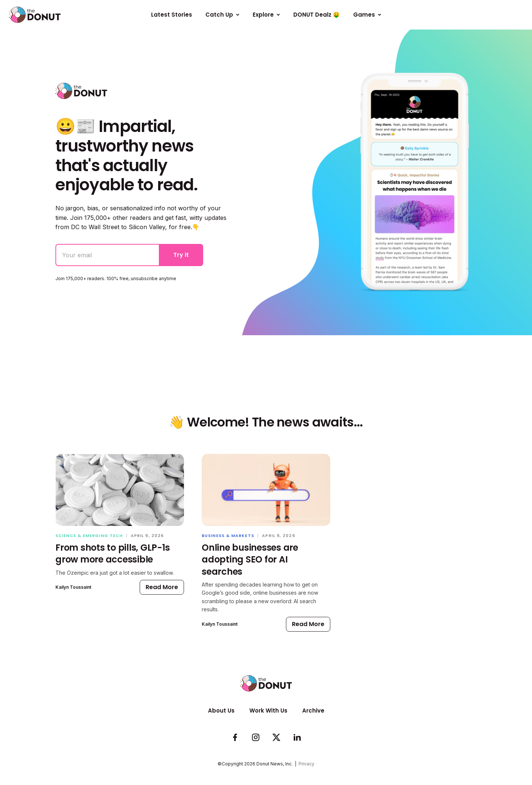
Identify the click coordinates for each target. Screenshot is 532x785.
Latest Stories (172, 15)
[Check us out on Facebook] (235, 738)
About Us (221, 711)
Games (367, 15)
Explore (266, 15)
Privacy (306, 764)
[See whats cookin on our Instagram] (256, 738)
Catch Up (222, 15)
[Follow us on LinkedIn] (297, 738)
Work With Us (268, 711)
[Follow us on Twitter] (276, 738)
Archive (313, 711)
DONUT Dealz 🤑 (317, 15)
